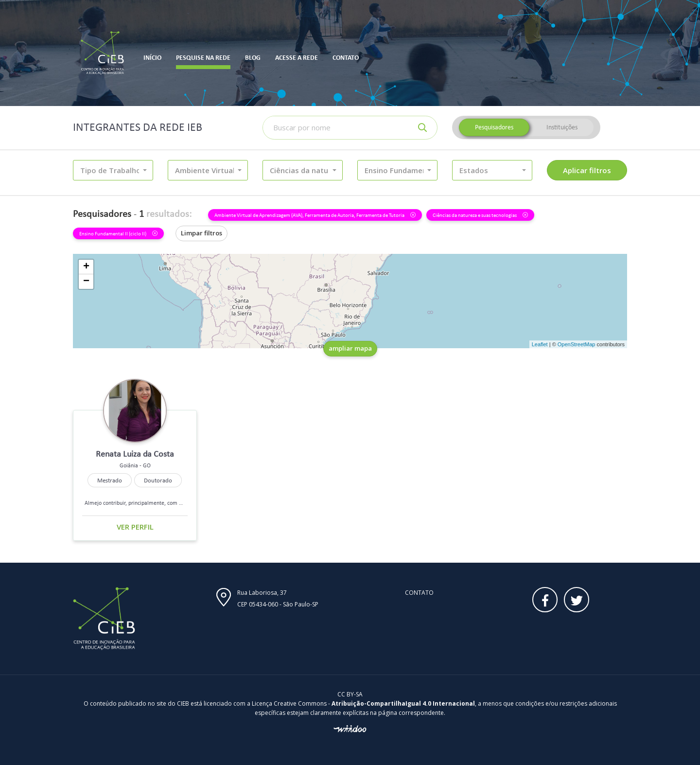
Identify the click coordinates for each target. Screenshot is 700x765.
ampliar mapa (350, 348)
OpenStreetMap (577, 344)
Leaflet (540, 344)
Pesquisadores (494, 127)
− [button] (86, 282)
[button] (113, 170)
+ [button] (86, 267)
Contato (419, 593)
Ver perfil (135, 527)
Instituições (562, 127)
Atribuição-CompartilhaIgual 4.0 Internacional (403, 703)
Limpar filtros (201, 233)
